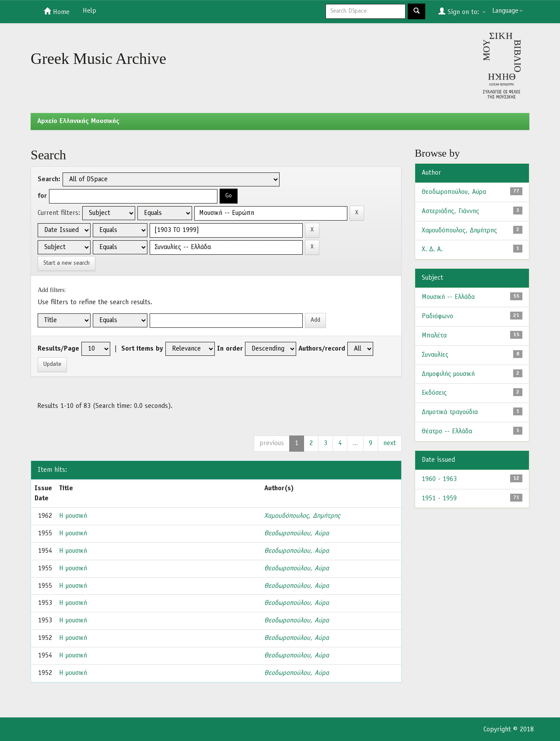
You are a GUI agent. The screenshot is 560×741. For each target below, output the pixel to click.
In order (230, 349)
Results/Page (58, 349)
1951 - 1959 (439, 499)
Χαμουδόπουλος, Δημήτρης (302, 516)
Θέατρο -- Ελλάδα (447, 432)
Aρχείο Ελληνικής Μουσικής (78, 121)
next (390, 443)
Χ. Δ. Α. (432, 249)
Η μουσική (73, 516)
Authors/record (322, 349)
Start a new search (66, 263)
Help (89, 11)
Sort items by (142, 349)
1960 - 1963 (439, 479)
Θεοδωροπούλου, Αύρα (297, 534)
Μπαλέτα (434, 336)
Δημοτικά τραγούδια (450, 412)
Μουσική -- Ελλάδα (448, 297)
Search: (49, 179)
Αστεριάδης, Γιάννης (450, 211)
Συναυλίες (435, 355)
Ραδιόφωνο (437, 316)
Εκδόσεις (434, 393)
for (42, 196)
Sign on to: (462, 11)
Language (507, 11)
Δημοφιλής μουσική (448, 374)
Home (57, 11)
